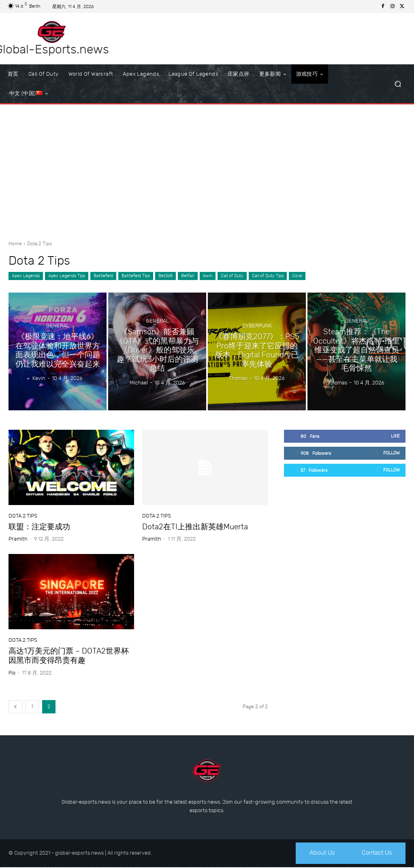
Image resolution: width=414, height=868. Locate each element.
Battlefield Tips (136, 276)
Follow (392, 453)
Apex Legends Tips (67, 276)
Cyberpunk (257, 331)
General (58, 327)
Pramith (18, 539)
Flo (12, 673)
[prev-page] (15, 707)
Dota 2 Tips (23, 516)
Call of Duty (232, 276)
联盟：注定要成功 (39, 527)
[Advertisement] (207, 169)
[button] (398, 84)
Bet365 (165, 276)
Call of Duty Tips (268, 276)
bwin (208, 276)
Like (395, 436)
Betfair (188, 276)
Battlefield (103, 276)
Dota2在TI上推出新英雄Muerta (195, 527)
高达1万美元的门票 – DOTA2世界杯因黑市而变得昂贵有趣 (69, 656)
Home (15, 244)
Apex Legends (26, 276)
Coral (297, 276)
